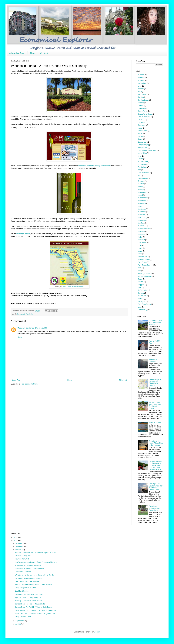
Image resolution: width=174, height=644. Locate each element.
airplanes (141, 80)
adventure (141, 78)
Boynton (141, 97)
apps (139, 86)
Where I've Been (17, 53)
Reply (20, 337)
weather (141, 299)
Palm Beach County (145, 265)
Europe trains (143, 148)
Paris (140, 268)
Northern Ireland (144, 259)
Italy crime (141, 215)
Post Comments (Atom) (30, 384)
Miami (28, 314)
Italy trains (141, 234)
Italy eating (142, 220)
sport (140, 287)
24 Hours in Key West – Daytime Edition (30, 569)
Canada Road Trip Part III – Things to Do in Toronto (34, 607)
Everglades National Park (147, 150)
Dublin (140, 139)
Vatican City (142, 296)
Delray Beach (143, 131)
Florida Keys (142, 167)
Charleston (142, 108)
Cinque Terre (142, 111)
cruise (140, 128)
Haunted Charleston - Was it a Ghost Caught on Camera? (36, 553)
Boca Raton (142, 94)
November (20, 547)
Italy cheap (142, 212)
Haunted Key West (22, 559)
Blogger (97, 632)
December (20, 543)
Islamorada (142, 204)
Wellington (142, 301)
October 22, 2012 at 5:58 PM (36, 328)
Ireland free (142, 201)
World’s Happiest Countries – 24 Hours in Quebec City (35, 614)
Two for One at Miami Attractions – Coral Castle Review (156, 405)
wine (32, 314)
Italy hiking (142, 226)
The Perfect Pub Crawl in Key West (28, 565)
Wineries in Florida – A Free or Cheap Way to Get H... (35, 575)
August (18, 624)
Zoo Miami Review (22, 591)
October (19, 550)
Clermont (141, 120)
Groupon (141, 181)
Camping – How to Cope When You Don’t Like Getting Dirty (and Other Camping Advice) (156, 465)
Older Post (123, 380)
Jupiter (140, 237)
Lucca (140, 248)
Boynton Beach (143, 100)
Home (70, 380)
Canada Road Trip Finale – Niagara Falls (30, 604)
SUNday (141, 293)
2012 (16, 541)
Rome (140, 279)
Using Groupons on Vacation (26, 588)
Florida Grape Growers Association (73, 287)
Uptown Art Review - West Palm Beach (29, 594)
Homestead (21, 314)
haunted (141, 184)
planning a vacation (145, 273)
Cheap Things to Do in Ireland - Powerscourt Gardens (155, 383)
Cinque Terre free (144, 117)
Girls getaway (143, 178)
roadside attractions (145, 276)
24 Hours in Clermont (153, 360)
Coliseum (141, 122)
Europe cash (142, 142)
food (139, 170)
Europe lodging (143, 145)
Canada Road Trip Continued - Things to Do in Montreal (35, 610)
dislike (140, 134)
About (33, 53)
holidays (141, 190)
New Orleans (142, 257)
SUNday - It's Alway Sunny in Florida (28, 601)
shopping (141, 285)
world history (142, 310)
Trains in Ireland (155, 423)
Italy (139, 206)
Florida (140, 159)
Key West (141, 240)
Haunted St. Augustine (23, 556)
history (140, 187)
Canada (141, 106)
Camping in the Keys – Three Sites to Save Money (156, 443)
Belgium (141, 89)
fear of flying (142, 153)
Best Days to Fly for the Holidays (27, 581)
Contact (44, 53)
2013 (16, 537)
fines (139, 156)
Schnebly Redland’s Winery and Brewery (94, 166)
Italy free (141, 223)
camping (141, 103)
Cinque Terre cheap (145, 114)
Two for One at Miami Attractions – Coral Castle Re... (34, 585)
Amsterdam (142, 83)
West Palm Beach (144, 304)
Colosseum (142, 125)
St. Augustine (143, 290)
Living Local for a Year (23, 617)
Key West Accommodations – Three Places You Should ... (36, 562)
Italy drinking (142, 218)
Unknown (21, 328)
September (20, 621)
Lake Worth (142, 243)
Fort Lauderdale (144, 173)
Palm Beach (142, 262)
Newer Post (16, 380)
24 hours (141, 75)
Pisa (139, 271)
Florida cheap (143, 162)
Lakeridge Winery (23, 234)
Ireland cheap (143, 198)
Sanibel (140, 282)
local (139, 245)
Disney (140, 136)
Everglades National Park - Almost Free (154, 508)
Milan (140, 254)
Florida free (142, 164)
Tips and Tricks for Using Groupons (28, 597)
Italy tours (141, 231)
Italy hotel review (144, 229)
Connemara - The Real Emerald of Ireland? (155, 323)
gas (139, 176)
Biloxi (140, 92)
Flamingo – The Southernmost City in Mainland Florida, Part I (156, 487)
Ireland (140, 195)
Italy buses (142, 209)
